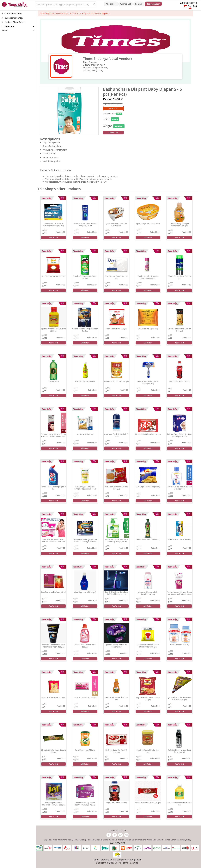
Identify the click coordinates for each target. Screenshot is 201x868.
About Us (111, 4)
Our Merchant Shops (13, 18)
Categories (9, 26)
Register (106, 13)
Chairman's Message (66, 840)
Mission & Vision (124, 840)
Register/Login (153, 4)
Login (49, 13)
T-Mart (5, 30)
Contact (139, 4)
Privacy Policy (186, 840)
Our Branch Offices (12, 14)
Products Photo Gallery (14, 22)
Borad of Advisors (110, 840)
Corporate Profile (50, 840)
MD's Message (81, 840)
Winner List (126, 4)
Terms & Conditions (172, 840)
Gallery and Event (139, 840)
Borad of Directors (95, 840)
